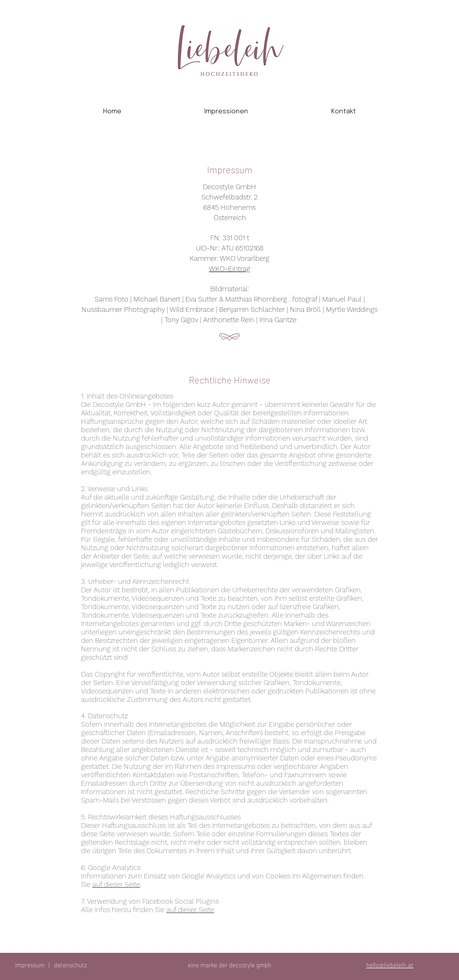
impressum (30, 965)
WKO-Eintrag (229, 269)
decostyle (242, 965)
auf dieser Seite (116, 884)
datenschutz (70, 965)
